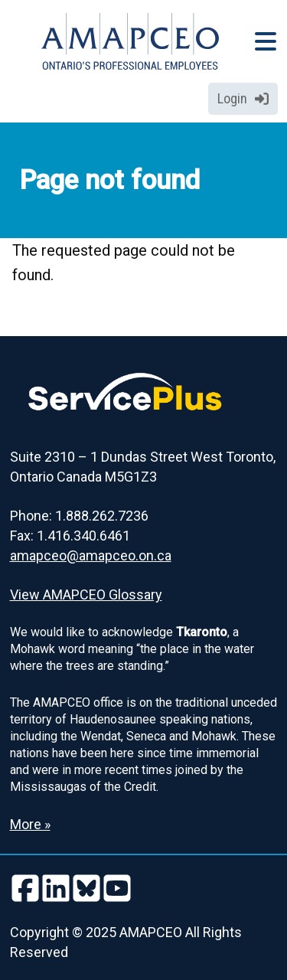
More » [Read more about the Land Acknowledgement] (30, 824)
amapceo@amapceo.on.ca (91, 555)
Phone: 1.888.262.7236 (79, 516)
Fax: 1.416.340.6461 (70, 536)
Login (243, 98)
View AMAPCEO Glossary (86, 595)
